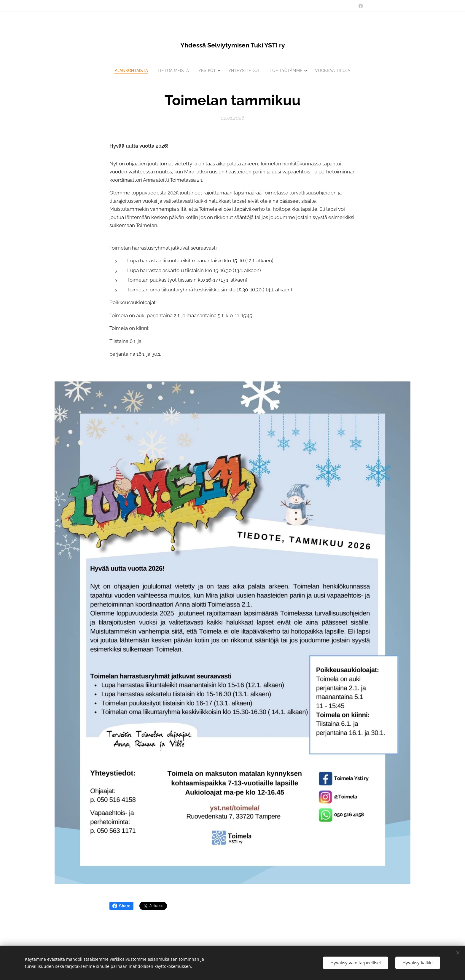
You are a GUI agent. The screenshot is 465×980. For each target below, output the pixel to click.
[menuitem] (128, 71)
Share (121, 906)
